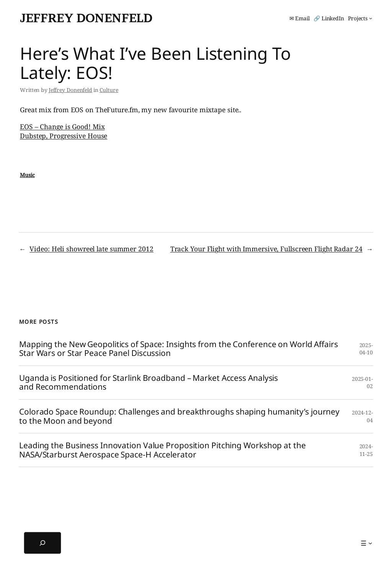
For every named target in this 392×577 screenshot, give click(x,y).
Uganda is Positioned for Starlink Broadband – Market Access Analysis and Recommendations (149, 383)
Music (27, 175)
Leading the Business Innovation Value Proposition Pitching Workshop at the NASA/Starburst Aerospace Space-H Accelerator (163, 450)
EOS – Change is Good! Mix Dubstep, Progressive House (64, 131)
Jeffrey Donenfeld (86, 18)
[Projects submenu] (360, 18)
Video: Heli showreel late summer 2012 (91, 249)
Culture (109, 90)
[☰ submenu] (366, 543)
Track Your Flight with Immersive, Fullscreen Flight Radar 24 (266, 249)
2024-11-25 (366, 450)
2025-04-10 (366, 349)
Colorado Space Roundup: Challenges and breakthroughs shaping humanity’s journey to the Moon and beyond (179, 416)
